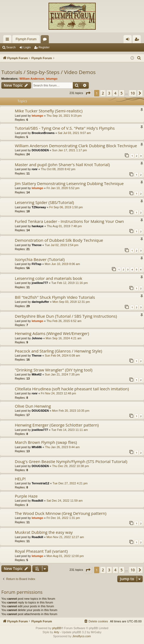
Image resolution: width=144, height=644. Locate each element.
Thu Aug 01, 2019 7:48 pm (64, 226)
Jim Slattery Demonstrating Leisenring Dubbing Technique (69, 183)
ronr (35, 169)
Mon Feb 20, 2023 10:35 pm (71, 411)
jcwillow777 (40, 283)
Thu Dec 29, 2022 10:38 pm (70, 466)
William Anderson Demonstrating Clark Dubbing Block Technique (76, 146)
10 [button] (133, 93)
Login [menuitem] (129, 40)
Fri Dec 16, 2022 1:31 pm (63, 518)
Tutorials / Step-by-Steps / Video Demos (49, 72)
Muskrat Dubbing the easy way (44, 532)
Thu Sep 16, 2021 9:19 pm (64, 116)
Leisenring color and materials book (49, 278)
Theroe (37, 245)
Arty (57, 632)
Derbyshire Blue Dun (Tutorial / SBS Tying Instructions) (66, 316)
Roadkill (37, 501)
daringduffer (40, 302)
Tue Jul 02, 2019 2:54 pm (61, 245)
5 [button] (122, 93)
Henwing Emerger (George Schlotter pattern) (57, 425)
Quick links (8, 40)
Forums (46, 40)
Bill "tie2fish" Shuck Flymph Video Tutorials (55, 297)
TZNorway (39, 207)
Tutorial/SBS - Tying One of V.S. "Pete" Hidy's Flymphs (65, 128)
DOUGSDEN (40, 150)
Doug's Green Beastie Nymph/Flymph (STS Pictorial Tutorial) (71, 461)
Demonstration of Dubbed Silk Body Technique (59, 240)
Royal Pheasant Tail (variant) (41, 551)
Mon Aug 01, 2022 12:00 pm (65, 556)
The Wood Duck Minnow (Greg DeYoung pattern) (61, 513)
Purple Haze (26, 496)
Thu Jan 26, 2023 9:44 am (62, 447)
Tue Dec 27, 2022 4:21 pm (70, 483)
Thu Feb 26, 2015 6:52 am (64, 321)
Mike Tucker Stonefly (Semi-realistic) (49, 111)
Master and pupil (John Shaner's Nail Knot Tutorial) (62, 165)
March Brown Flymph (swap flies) (46, 442)
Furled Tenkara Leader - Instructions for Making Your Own (69, 221)
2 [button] (103, 93)
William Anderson (32, 79)
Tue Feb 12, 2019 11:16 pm (69, 283)
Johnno (37, 338)
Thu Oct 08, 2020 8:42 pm (58, 169)
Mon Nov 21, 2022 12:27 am (65, 537)
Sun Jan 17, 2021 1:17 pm (69, 150)
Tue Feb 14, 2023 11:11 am (69, 430)
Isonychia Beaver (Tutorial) (40, 259)
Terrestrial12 (40, 483)
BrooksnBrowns (43, 133)
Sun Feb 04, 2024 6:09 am (62, 355)
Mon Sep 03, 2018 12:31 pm (71, 302)
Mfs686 (37, 447)
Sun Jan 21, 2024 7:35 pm (62, 374)
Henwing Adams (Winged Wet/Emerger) (52, 333)
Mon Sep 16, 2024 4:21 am (64, 338)
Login (27, 47)
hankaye (37, 226)
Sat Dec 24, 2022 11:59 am (64, 501)
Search (11, 47)
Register (44, 47)
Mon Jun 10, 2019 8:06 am (62, 264)
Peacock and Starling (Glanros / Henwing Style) (59, 351)
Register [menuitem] (138, 40)
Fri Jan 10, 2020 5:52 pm (63, 188)
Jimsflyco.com (82, 636)
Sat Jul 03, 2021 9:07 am (74, 133)
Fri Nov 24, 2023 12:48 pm (59, 393)
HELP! (20, 479)
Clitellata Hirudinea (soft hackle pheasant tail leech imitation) (72, 389)
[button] (88, 93)
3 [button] (109, 93)
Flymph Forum (26, 39)
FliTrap (36, 264)
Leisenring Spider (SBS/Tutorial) (44, 202)
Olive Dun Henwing (33, 406)
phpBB (56, 628)
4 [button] (115, 93)
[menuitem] (139, 58)
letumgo (52, 79)
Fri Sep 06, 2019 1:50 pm (66, 207)
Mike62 (37, 374)
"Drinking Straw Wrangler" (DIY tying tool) (54, 370)
